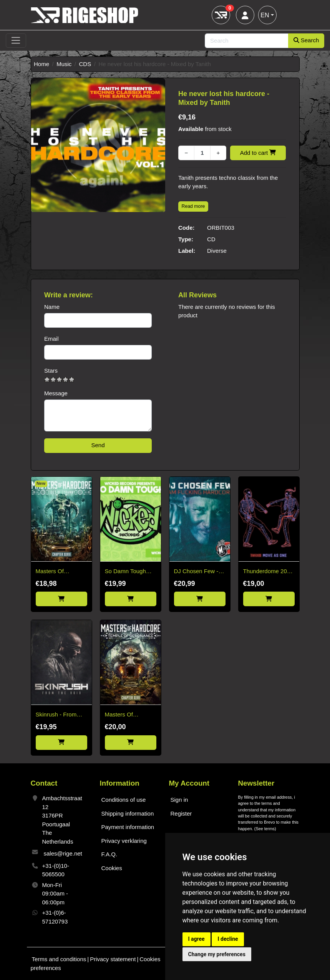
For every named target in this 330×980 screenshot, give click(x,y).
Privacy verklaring (124, 841)
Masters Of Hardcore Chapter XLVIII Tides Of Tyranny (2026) (59, 572)
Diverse (217, 251)
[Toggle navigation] (16, 41)
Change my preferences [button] (217, 954)
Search (306, 40)
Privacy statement (113, 959)
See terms (265, 829)
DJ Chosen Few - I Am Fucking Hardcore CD (198, 572)
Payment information (128, 827)
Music (64, 64)
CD (211, 239)
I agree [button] (197, 939)
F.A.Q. (109, 854)
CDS (85, 64)
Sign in (179, 800)
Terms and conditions (59, 959)
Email (51, 339)
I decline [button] (228, 939)
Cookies (112, 868)
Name (52, 307)
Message (56, 393)
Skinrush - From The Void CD (56, 715)
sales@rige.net (63, 853)
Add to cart (258, 153)
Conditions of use (124, 800)
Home (41, 64)
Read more (193, 206)
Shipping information (128, 813)
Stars (51, 371)
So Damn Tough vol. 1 (125, 572)
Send (98, 445)
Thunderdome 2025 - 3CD (268, 572)
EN (265, 15)
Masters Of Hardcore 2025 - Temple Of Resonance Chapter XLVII (130, 715)
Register (181, 813)
